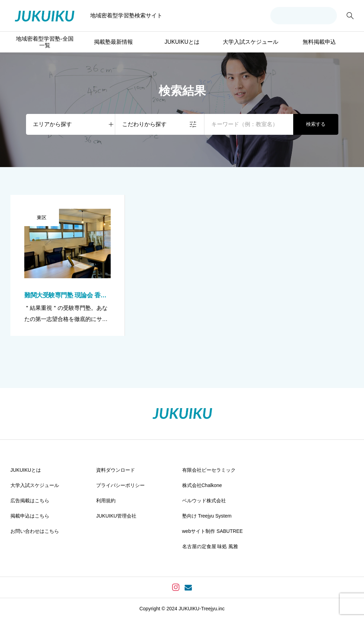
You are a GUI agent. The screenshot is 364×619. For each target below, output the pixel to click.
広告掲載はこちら (30, 501)
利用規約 (106, 501)
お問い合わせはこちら (35, 531)
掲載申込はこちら (30, 516)
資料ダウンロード (116, 470)
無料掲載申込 (319, 42)
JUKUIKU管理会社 (116, 516)
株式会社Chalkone (202, 485)
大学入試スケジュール (251, 42)
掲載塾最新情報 (113, 42)
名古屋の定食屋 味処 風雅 (210, 546)
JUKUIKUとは (182, 42)
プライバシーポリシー (120, 485)
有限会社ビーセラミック (209, 470)
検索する (316, 124)
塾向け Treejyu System (207, 516)
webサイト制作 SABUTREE (213, 531)
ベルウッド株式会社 (204, 501)
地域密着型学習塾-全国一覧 (45, 42)
